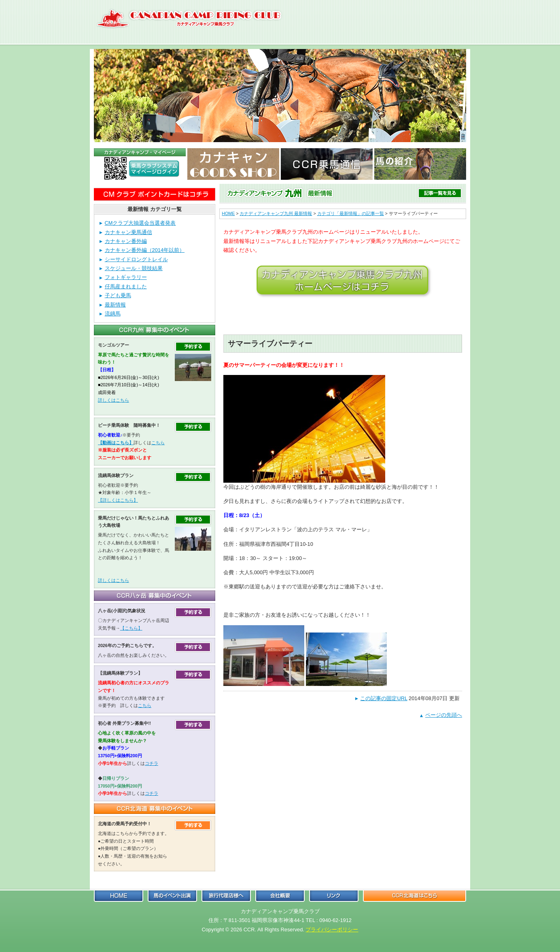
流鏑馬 (113, 314)
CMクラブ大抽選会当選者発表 (140, 223)
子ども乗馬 (118, 295)
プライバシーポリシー (332, 930)
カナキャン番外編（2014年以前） (145, 250)
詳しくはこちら (113, 400)
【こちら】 (131, 628)
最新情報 (115, 305)
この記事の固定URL (384, 698)
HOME (228, 213)
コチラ (152, 763)
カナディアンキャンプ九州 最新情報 (276, 213)
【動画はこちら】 (116, 443)
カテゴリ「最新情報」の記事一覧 (351, 213)
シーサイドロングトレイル (136, 259)
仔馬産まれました (126, 286)
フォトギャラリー (126, 277)
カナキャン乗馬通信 (128, 232)
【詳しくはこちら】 (118, 500)
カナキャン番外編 (126, 241)
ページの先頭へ (444, 715)
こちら (158, 443)
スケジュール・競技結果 (134, 268)
